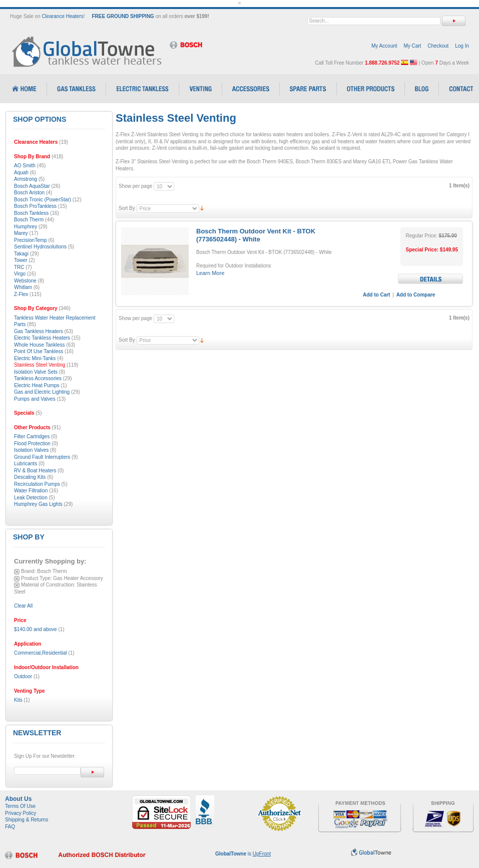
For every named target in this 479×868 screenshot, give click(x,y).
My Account (384, 46)
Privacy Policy (21, 813)
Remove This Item (17, 572)
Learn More (210, 273)
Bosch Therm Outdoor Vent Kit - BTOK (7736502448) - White (256, 235)
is (243, 854)
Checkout (438, 46)
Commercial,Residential (41, 653)
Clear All (23, 606)
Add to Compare (416, 295)
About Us (18, 799)
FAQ (10, 827)
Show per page (135, 186)
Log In (462, 46)
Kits (18, 700)
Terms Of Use (20, 806)
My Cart (412, 46)
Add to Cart (376, 295)
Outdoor (23, 676)
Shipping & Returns (27, 820)
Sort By (127, 208)
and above (36, 629)
